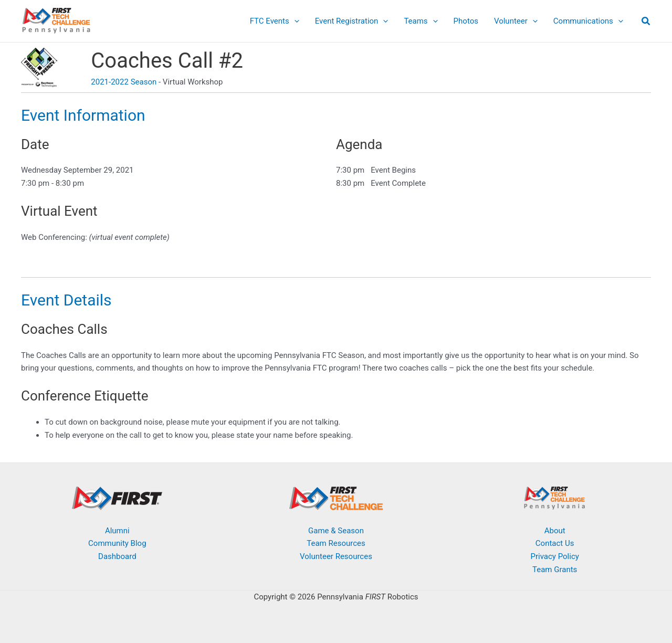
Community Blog (117, 543)
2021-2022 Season (124, 82)
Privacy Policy (554, 556)
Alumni (117, 531)
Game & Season (336, 531)
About (555, 531)
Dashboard (117, 556)
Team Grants (555, 570)
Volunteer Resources (336, 556)
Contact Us (555, 543)
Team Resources (336, 543)
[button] (294, 21)
